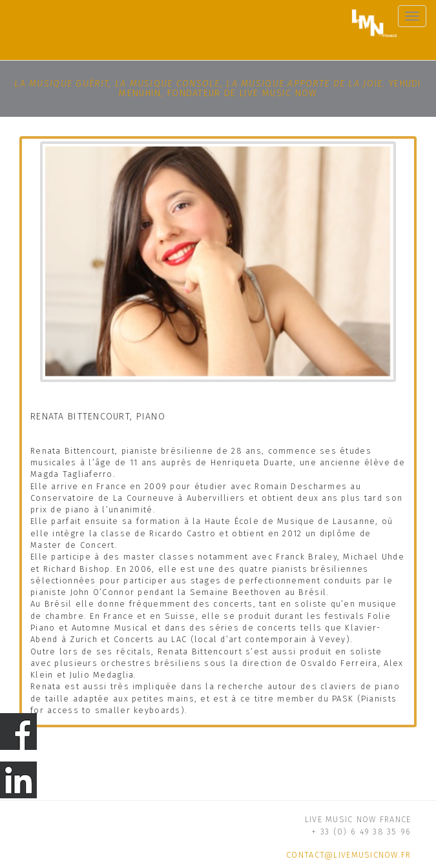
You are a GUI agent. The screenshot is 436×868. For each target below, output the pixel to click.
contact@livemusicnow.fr (348, 855)
